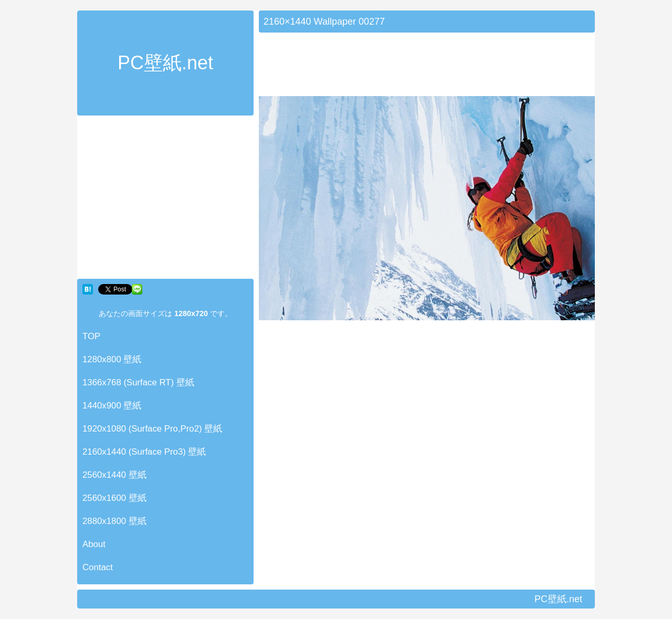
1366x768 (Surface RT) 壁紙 (138, 382)
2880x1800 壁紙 (114, 521)
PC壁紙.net (165, 63)
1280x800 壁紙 (112, 359)
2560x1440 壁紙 (114, 475)
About (94, 544)
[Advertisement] (165, 200)
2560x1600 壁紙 (114, 498)
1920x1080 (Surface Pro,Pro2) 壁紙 (152, 429)
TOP (91, 336)
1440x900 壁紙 (112, 406)
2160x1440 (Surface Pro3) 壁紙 (144, 452)
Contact (98, 567)
